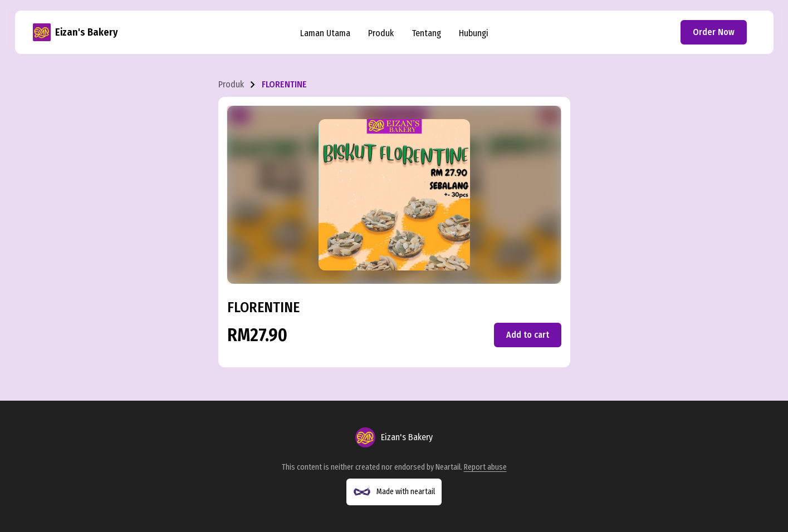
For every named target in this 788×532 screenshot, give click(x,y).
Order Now (714, 32)
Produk (381, 33)
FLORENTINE (284, 84)
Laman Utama (325, 33)
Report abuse (485, 467)
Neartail (448, 467)
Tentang (426, 33)
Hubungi (474, 33)
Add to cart (528, 335)
